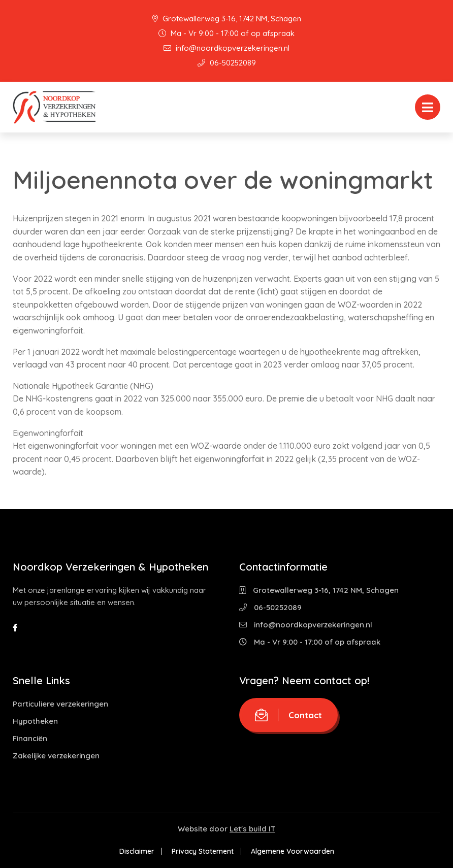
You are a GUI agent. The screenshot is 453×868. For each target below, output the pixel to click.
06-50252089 (227, 63)
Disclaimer (137, 851)
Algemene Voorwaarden (293, 851)
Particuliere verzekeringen (60, 704)
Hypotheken (35, 721)
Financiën (30, 738)
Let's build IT (252, 829)
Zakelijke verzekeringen (56, 756)
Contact (288, 715)
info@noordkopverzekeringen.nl (226, 48)
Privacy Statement (203, 851)
